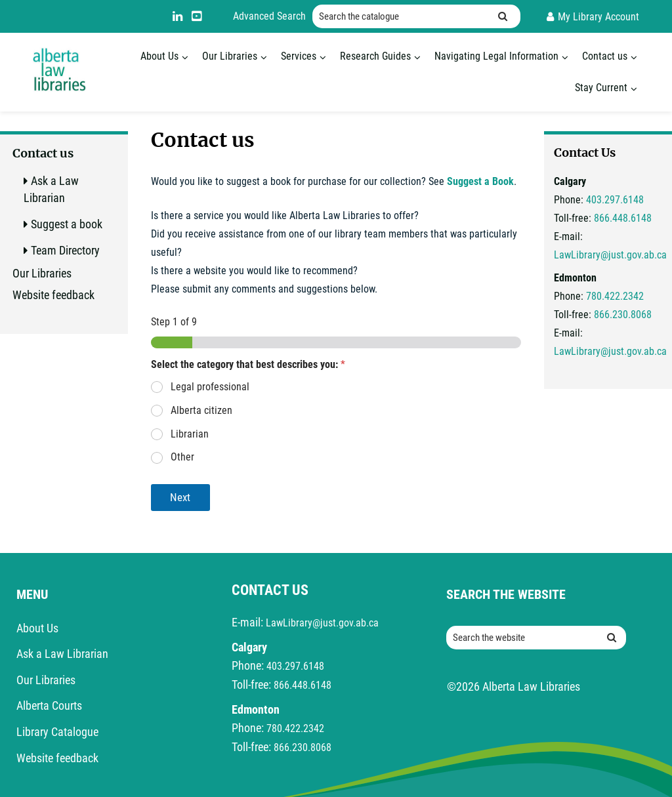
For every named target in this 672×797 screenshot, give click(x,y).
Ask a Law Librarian (62, 654)
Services (299, 56)
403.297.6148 (615, 200)
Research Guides (375, 56)
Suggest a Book (480, 181)
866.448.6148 (623, 218)
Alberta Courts (49, 705)
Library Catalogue (57, 732)
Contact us (605, 56)
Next (180, 497)
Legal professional (210, 387)
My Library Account (598, 17)
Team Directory (65, 250)
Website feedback (53, 295)
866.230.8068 (623, 315)
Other (182, 457)
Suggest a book (67, 224)
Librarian (190, 434)
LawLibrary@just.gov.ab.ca (610, 255)
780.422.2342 (615, 296)
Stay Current (601, 88)
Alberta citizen (201, 410)
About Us (159, 56)
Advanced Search (269, 16)
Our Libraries (230, 56)
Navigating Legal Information (496, 56)
